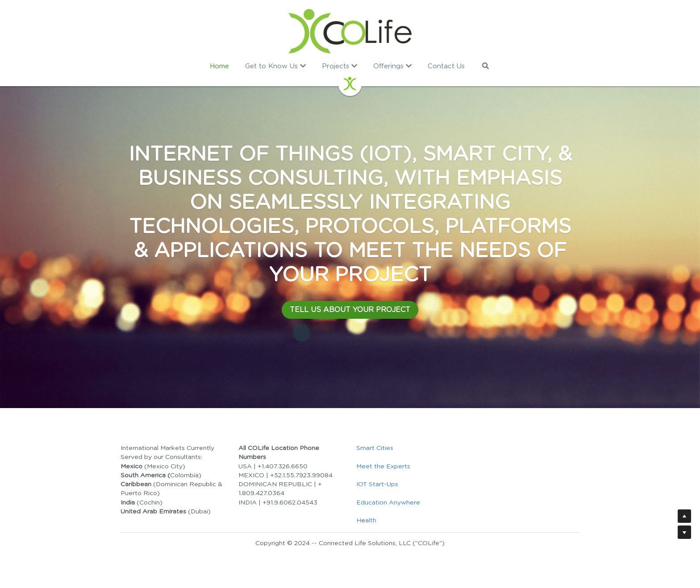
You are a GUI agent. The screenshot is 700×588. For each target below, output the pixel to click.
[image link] (350, 31)
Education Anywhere (388, 503)
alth (371, 521)
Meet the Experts (383, 467)
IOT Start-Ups (377, 484)
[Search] (485, 66)
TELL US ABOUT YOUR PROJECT (350, 310)
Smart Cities (375, 448)
